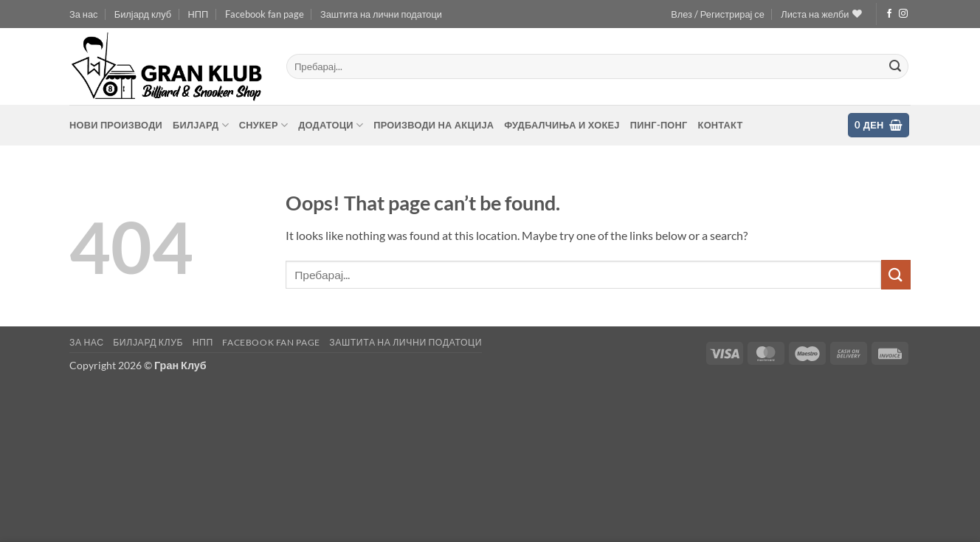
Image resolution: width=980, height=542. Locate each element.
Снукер (263, 125)
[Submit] (895, 66)
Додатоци (331, 125)
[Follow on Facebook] (889, 14)
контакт (721, 125)
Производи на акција (434, 125)
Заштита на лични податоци (381, 14)
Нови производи (116, 125)
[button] (718, 14)
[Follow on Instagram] (903, 14)
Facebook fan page (265, 14)
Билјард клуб (143, 14)
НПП (199, 14)
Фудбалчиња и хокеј (562, 125)
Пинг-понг (659, 125)
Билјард (201, 125)
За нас (83, 14)
